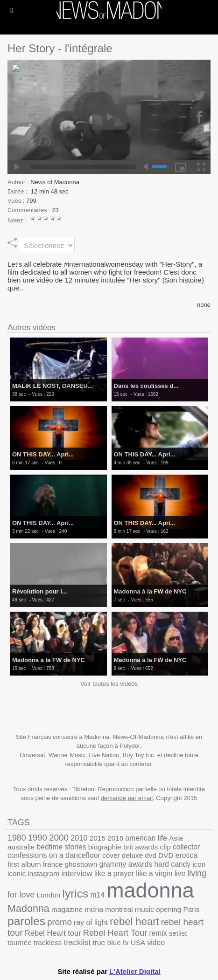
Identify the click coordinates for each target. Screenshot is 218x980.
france (53, 864)
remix (158, 933)
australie (21, 847)
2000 (59, 838)
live (180, 873)
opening (169, 909)
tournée (20, 942)
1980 (17, 838)
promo (60, 922)
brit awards (141, 847)
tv (126, 942)
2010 (79, 838)
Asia (176, 838)
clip (165, 847)
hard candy (173, 864)
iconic (17, 873)
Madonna (28, 908)
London (48, 895)
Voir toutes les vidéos (109, 684)
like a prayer (114, 873)
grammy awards (126, 864)
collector (186, 847)
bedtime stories (62, 847)
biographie (105, 847)
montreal (119, 909)
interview (77, 873)
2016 (115, 838)
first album (24, 864)
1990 (38, 838)
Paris (192, 909)
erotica (186, 855)
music (144, 909)
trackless (48, 942)
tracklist (77, 942)
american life (146, 838)
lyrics (75, 894)
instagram (43, 873)
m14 (98, 895)
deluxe (132, 855)
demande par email (127, 798)
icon (199, 864)
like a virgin (154, 873)
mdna (94, 909)
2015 (98, 838)
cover (111, 855)
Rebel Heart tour (53, 933)
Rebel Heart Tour (115, 933)
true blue (107, 942)
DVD (166, 855)
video (156, 942)
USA (138, 942)
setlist (178, 933)
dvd (151, 855)
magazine (67, 909)
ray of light (91, 922)
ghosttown (81, 864)
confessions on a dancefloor (54, 855)
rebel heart (134, 921)
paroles (26, 921)
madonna (150, 890)
